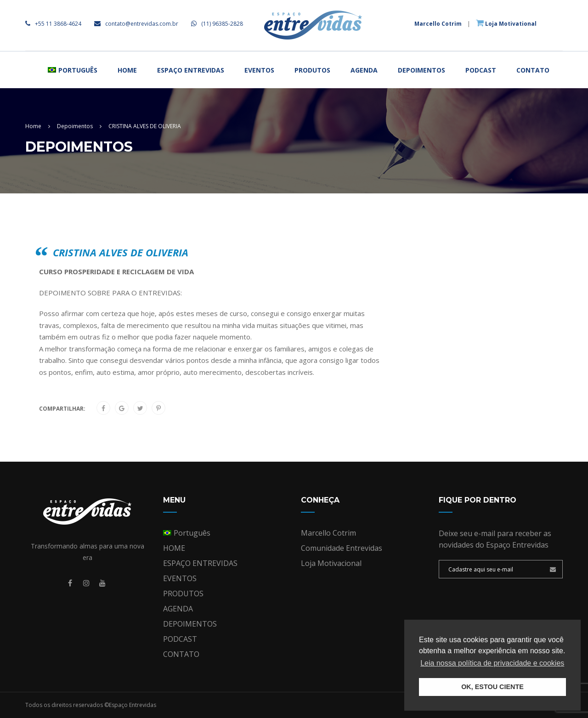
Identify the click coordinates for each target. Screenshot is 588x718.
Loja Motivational (506, 24)
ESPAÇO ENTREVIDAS (191, 70)
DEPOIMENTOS (421, 70)
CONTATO (533, 70)
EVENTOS (259, 70)
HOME (127, 70)
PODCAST (481, 70)
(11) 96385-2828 (217, 24)
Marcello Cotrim (438, 24)
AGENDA (364, 70)
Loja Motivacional (331, 563)
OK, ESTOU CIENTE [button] (492, 687)
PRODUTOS (312, 70)
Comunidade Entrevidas (342, 548)
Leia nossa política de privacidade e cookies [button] (492, 663)
